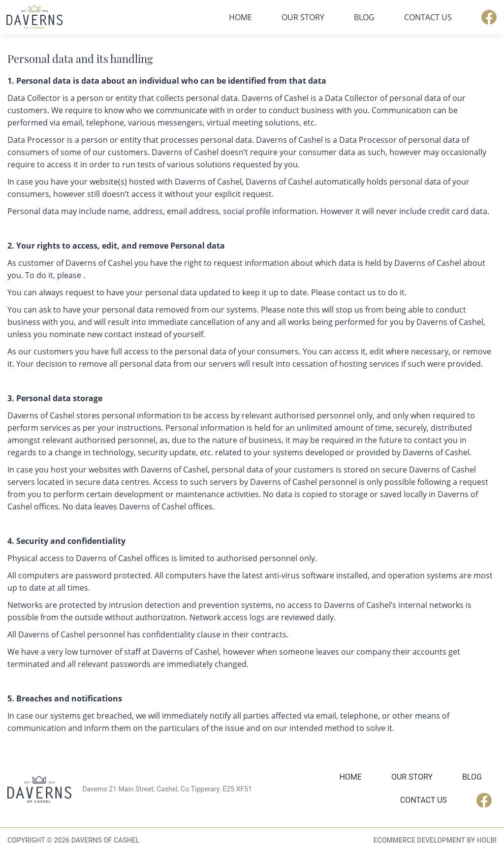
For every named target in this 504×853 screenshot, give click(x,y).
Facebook (489, 17)
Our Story (303, 17)
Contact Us (428, 17)
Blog (364, 17)
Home (240, 17)
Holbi (487, 840)
